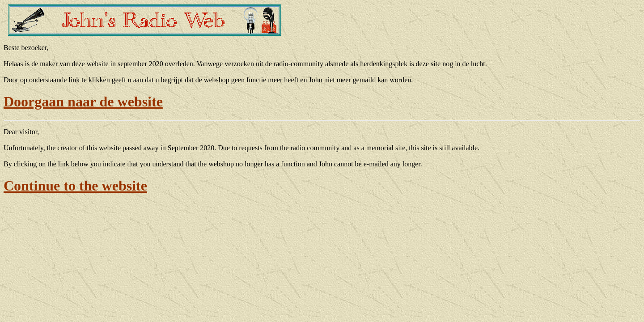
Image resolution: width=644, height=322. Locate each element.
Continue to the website (75, 186)
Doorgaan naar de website (83, 102)
